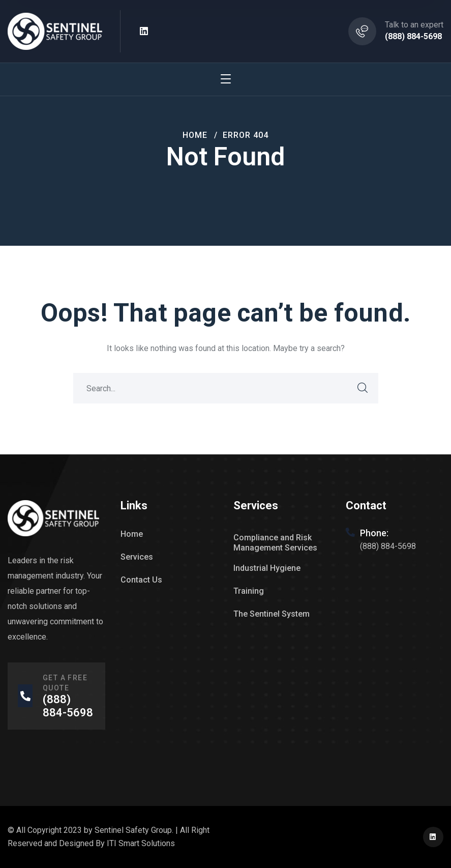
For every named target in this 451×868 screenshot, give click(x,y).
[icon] (144, 32)
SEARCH (363, 388)
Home (195, 135)
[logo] (55, 31)
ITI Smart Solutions (141, 843)
